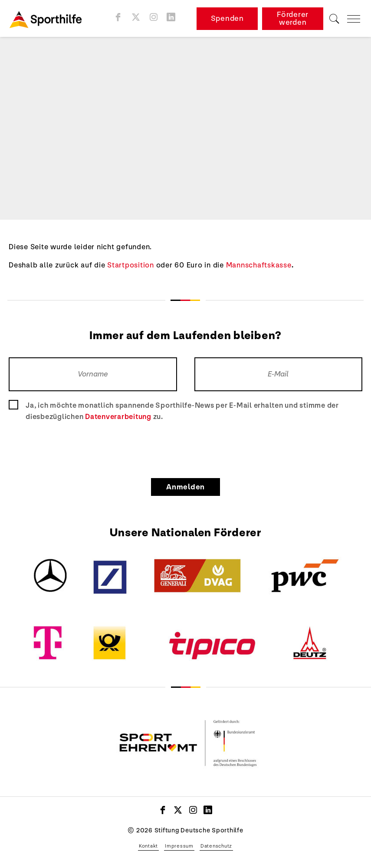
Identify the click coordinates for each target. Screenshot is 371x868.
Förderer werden (293, 18)
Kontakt (148, 846)
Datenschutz (216, 846)
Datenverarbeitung (118, 417)
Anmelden (185, 487)
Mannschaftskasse (259, 265)
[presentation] (186, 448)
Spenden (227, 18)
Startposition (131, 265)
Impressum (179, 846)
